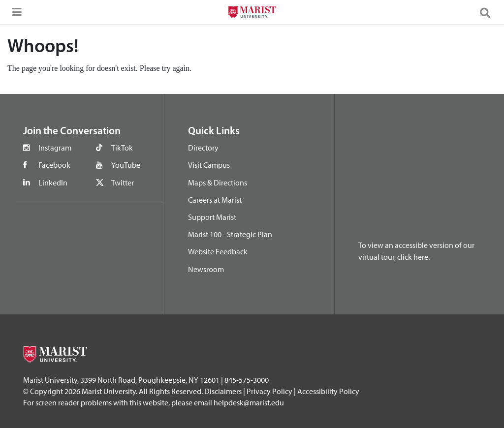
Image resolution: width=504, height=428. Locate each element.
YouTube (126, 165)
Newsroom (206, 269)
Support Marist (212, 217)
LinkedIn (53, 183)
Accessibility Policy (328, 391)
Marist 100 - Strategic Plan (230, 234)
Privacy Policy (269, 391)
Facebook (54, 165)
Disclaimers (223, 391)
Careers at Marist (215, 200)
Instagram (55, 148)
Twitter (123, 183)
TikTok (122, 148)
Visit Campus (209, 165)
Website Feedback (218, 251)
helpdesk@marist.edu (249, 402)
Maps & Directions (218, 183)
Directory (203, 148)
